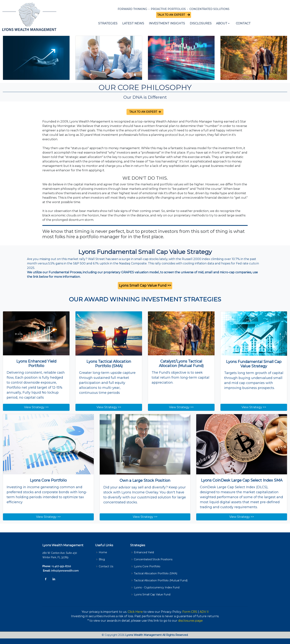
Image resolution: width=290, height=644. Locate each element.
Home (103, 552)
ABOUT (222, 23)
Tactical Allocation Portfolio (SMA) (156, 573)
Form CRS (190, 612)
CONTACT (243, 23)
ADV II (204, 612)
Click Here (135, 612)
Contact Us (106, 566)
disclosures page (190, 621)
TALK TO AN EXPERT (172, 15)
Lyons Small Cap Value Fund (152, 594)
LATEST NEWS (133, 23)
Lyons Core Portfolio (147, 566)
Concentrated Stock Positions (153, 559)
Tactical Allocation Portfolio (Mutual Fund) (161, 580)
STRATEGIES (108, 23)
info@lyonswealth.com (65, 571)
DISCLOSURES (201, 23)
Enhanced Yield (144, 552)
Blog (102, 559)
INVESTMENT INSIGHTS (167, 23)
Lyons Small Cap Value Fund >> (145, 286)
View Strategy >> (36, 407)
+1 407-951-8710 (61, 566)
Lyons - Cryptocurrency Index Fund (157, 587)
